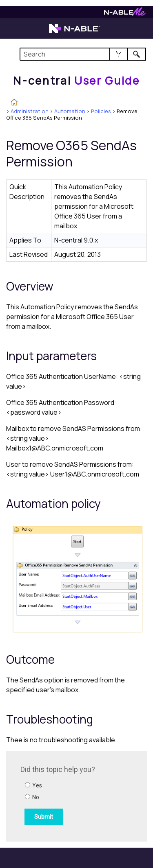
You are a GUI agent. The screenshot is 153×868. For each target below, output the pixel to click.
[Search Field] (83, 54)
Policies (101, 111)
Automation (70, 111)
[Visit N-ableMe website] (125, 14)
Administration (30, 111)
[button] (119, 54)
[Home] (76, 81)
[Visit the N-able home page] (74, 32)
